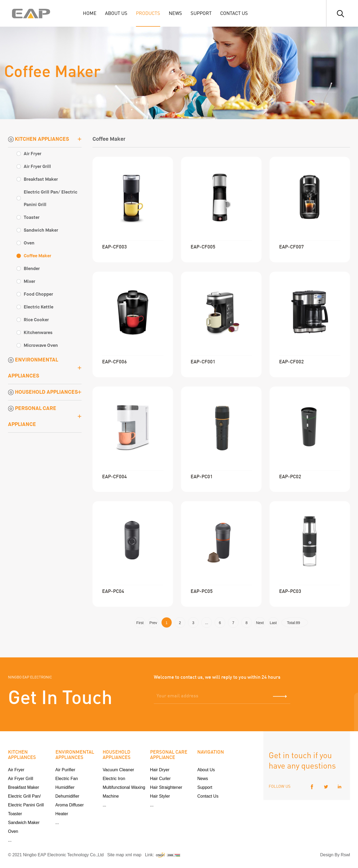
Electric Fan (67, 779)
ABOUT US (116, 13)
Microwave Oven (41, 345)
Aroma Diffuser (70, 805)
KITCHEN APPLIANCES (39, 139)
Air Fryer (33, 154)
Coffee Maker (37, 256)
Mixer (29, 281)
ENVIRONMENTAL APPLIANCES (33, 368)
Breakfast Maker (41, 179)
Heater (62, 814)
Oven (29, 243)
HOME (90, 13)
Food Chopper (38, 294)
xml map (133, 855)
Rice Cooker (36, 320)
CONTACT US (234, 13)
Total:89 (295, 623)
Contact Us (208, 796)
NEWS (175, 13)
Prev (153, 623)
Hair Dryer (160, 770)
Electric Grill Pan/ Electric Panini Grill (51, 198)
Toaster (32, 217)
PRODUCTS (148, 13)
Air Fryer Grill (37, 166)
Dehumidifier (67, 796)
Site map (116, 855)
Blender (32, 269)
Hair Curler (160, 779)
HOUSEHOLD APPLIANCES (43, 392)
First (140, 623)
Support (205, 787)
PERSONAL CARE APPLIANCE (32, 416)
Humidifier (65, 787)
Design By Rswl (335, 855)
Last (273, 623)
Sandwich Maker (41, 230)
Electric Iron (114, 779)
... (207, 623)
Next (260, 623)
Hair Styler (160, 796)
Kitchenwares (38, 333)
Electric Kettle (39, 307)
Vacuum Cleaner (118, 770)
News (203, 779)
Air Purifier (65, 770)
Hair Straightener (166, 787)
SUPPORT (201, 13)
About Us (206, 770)
